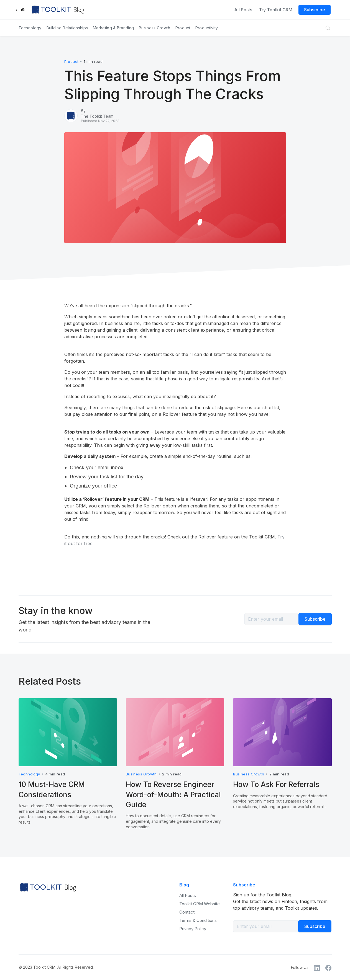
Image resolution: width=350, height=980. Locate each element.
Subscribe (315, 10)
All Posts (243, 10)
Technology (30, 28)
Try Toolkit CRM (276, 10)
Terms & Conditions (198, 920)
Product (183, 28)
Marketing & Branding (113, 28)
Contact (187, 912)
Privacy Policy (193, 929)
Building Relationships (67, 28)
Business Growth (155, 28)
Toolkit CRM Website (200, 904)
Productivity (207, 28)
